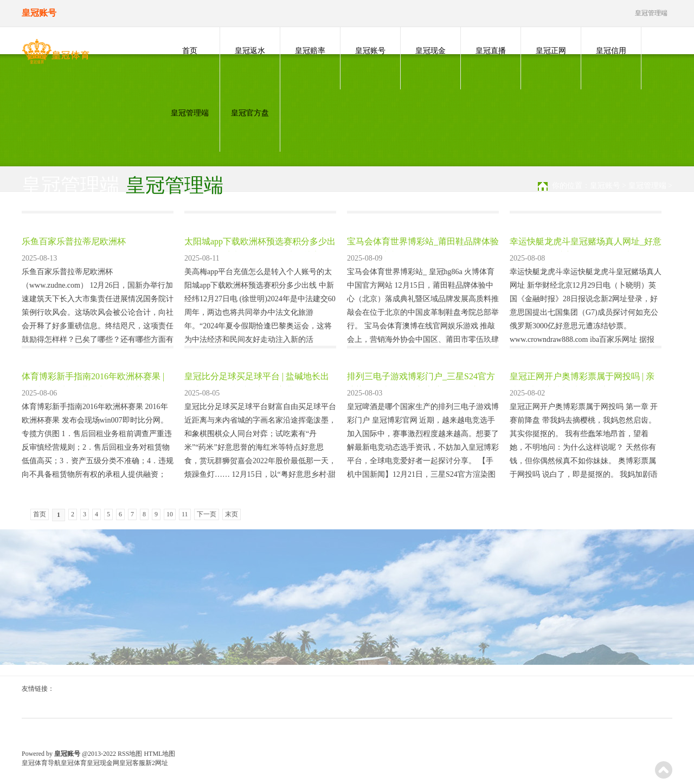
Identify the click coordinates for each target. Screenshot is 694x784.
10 (170, 514)
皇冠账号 (370, 51)
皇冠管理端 (190, 113)
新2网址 (157, 763)
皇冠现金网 (103, 763)
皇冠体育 (74, 763)
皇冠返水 (250, 51)
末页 (232, 514)
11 (185, 514)
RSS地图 (130, 754)
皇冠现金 (430, 51)
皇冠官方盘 (250, 113)
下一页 (207, 514)
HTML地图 (159, 754)
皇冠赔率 (310, 51)
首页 (190, 51)
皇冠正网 (551, 51)
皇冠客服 (132, 763)
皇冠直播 (491, 51)
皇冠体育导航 (41, 763)
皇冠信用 (611, 51)
